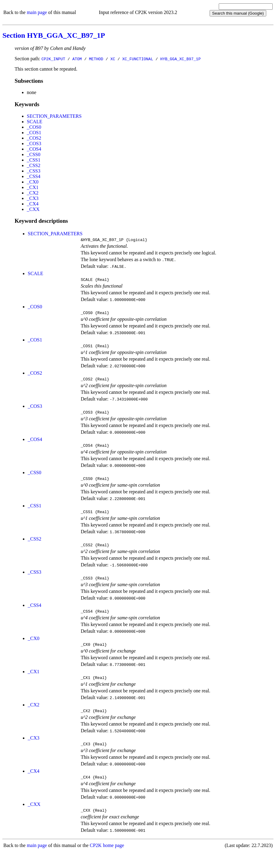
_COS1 (34, 133)
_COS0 (34, 127)
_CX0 (33, 182)
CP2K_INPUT (53, 59)
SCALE (35, 122)
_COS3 (34, 143)
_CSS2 (34, 165)
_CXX (33, 209)
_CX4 (33, 204)
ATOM (77, 59)
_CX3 (33, 198)
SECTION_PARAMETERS (54, 116)
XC (113, 59)
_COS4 (34, 149)
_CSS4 (34, 176)
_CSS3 (34, 171)
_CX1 (33, 187)
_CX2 (33, 193)
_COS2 (34, 138)
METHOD (96, 59)
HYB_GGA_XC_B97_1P (180, 59)
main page (37, 12)
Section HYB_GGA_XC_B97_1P (54, 35)
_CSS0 (34, 154)
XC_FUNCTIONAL (138, 59)
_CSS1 (34, 160)
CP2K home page (107, 862)
